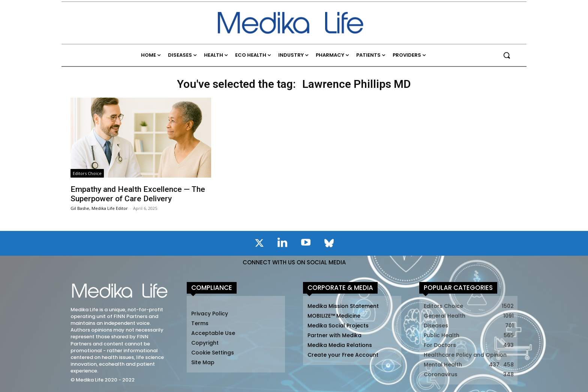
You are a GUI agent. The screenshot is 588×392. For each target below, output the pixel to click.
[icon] (259, 244)
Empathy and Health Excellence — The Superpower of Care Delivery (138, 194)
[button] (507, 55)
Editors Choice (87, 173)
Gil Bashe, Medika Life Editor (99, 208)
